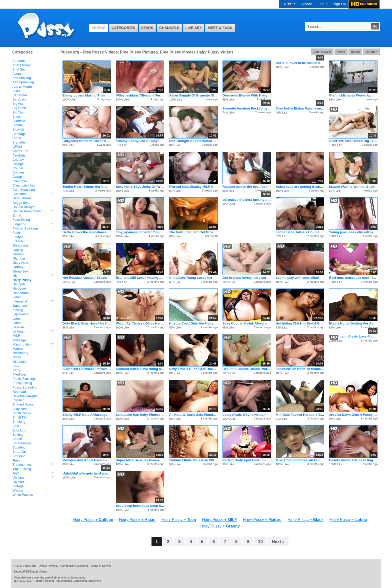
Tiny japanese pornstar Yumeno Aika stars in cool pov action (140, 232)
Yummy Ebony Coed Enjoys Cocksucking (140, 141)
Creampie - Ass (24, 185)
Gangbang (20, 245)
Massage (19, 340)
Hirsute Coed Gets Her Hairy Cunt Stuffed (193, 323)
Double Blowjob (24, 207)
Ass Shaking (22, 78)
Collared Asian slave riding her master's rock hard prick (140, 369)
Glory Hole (20, 263)
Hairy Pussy (22, 280)
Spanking (19, 430)
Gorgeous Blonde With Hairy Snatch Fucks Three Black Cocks (247, 95)
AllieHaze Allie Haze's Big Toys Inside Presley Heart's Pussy (353, 141)
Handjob (19, 284)
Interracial (20, 301)
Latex (16, 319)
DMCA (43, 566)
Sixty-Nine (20, 409)
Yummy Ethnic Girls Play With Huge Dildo (193, 460)
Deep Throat (22, 198)
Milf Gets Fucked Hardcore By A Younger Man (300, 415)
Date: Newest (322, 52)
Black (16, 117)
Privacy (54, 566)
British (17, 138)
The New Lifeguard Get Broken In (193, 232)
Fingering (19, 224)
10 (260, 541)
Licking (18, 331)
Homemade (21, 293)
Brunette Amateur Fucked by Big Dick (247, 108)
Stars (147, 28)
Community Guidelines (74, 566)
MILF (16, 336)
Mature (18, 349)
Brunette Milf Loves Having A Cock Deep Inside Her (140, 278)
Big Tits (18, 112)
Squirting (19, 447)
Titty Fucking (22, 469)
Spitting (18, 435)
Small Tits (20, 417)
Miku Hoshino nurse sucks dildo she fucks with (300, 460)
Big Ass (18, 104)
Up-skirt (18, 482)
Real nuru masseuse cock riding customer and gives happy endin (353, 278)
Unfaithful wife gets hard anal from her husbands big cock (87, 473)
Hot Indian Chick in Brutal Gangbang (300, 323)
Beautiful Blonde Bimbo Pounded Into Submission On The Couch (247, 369)
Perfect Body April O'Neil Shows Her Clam (247, 460)
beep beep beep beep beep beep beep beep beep (140, 506)
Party (16, 370)
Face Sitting (21, 220)
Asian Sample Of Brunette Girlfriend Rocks (193, 95)
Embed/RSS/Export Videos (30, 571)
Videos (99, 28)
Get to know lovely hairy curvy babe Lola (247, 278)
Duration (371, 52)
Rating (355, 52)
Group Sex (20, 271)
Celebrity (19, 155)
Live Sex (194, 28)
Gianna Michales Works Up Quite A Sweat (353, 95)
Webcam (19, 490)
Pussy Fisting (22, 383)
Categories (123, 28)
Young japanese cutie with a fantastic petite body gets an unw (353, 232)
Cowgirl (18, 177)
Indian (17, 297)
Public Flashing (24, 379)
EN (288, 4)
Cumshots (20, 194)
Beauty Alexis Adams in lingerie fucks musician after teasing (353, 460)
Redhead (19, 392)
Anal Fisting (21, 65)
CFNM (17, 147)
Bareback (19, 99)
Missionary (20, 353)
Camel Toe (20, 151)
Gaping (18, 250)
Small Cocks (22, 413)
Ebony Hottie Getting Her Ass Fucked (353, 323)
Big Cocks (20, 108)
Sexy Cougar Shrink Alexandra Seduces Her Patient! (247, 323)
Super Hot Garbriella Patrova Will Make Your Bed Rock (87, 369)
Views (341, 52)
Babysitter (20, 95)
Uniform (18, 478)
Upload (306, 4)
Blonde (18, 125)
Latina (17, 323)
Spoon (17, 439)
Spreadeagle (22, 443)
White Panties (23, 495)
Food (16, 233)
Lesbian (18, 327)
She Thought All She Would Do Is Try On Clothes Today (193, 141)
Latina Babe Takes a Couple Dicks (300, 232)
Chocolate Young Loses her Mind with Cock (193, 278)
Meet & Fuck (220, 28)
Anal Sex (19, 69)
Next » (278, 541)
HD (15, 276)
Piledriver (19, 374)
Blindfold (19, 121)
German (18, 254)
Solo (16, 426)
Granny (18, 267)
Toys (16, 473)
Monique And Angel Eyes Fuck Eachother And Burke (87, 460)
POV (16, 366)
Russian (18, 400)
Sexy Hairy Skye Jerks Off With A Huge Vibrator (140, 187)
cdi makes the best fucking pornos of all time (247, 200)
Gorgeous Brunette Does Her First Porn (87, 141)
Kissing (18, 310)
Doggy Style (21, 203)
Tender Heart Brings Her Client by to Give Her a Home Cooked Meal (87, 187)
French (18, 241)
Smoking (19, 422)
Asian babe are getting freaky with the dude (300, 187)
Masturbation (22, 344)
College (18, 164)
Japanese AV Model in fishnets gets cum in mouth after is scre (300, 369)
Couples (18, 172)
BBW (16, 91)
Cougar (18, 168)
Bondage (19, 134)
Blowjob (18, 129)
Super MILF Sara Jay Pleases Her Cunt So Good (140, 460)
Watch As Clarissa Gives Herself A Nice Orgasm (140, 323)
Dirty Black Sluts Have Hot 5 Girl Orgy (87, 323)
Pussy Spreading (25, 387)
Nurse (17, 357)
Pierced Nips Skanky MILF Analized (193, 187)
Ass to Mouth (22, 87)
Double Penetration (27, 211)
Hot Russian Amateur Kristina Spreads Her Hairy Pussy (87, 278)
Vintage (18, 486)
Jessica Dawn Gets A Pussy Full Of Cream (353, 415)
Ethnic (17, 215)
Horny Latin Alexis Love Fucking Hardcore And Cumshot (353, 336)
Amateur (19, 61)
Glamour (19, 258)
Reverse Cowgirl (25, 396)
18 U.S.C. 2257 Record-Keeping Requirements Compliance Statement (57, 581)
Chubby (18, 160)
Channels (169, 28)
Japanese (20, 306)
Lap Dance (20, 314)
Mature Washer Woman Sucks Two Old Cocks (353, 187)
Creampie (20, 181)
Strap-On (19, 452)
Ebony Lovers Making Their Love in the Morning (87, 95)
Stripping (19, 456)
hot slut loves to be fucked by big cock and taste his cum (300, 63)
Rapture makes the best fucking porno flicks (247, 187)
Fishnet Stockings (25, 228)
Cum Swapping (24, 190)
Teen (16, 460)
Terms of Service (101, 566)
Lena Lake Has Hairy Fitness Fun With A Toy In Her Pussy (140, 415)
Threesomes (22, 465)
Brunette (19, 142)
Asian (17, 74)
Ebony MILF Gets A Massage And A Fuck (87, 415)
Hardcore (19, 288)
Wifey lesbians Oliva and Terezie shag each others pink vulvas (140, 95)
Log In (322, 4)
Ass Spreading (23, 82)
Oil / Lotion (20, 362)
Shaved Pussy (23, 404)
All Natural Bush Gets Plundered (193, 415)
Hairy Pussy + (93, 520)
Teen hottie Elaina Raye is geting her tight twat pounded (300, 108)
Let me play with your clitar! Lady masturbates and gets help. (300, 278)
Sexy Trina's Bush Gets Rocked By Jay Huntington (193, 369)
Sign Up (339, 4)
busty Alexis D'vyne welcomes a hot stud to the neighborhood (247, 415)
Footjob (18, 237)
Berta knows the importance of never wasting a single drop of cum (87, 232)
